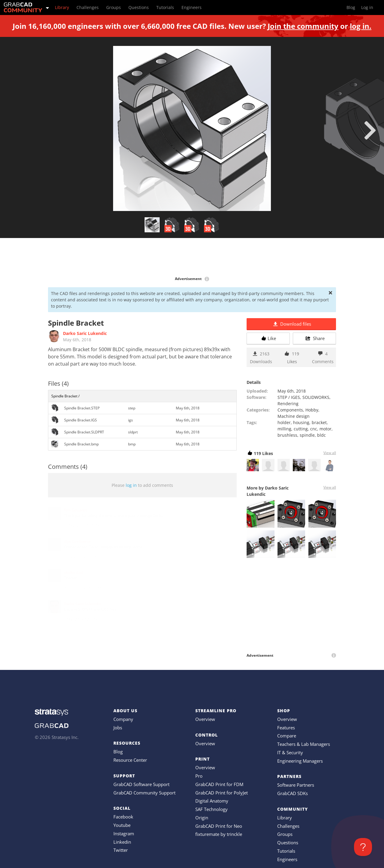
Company (123, 719)
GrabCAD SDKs (292, 793)
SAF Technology (211, 809)
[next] (370, 130)
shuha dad (73, 573)
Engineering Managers (300, 761)
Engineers (287, 859)
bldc (321, 435)
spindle (307, 435)
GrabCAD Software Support (141, 784)
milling (284, 429)
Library (285, 818)
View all (330, 453)
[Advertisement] (192, 258)
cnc (314, 429)
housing (301, 422)
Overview (205, 719)
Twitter (121, 850)
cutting (301, 429)
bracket (319, 422)
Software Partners (296, 785)
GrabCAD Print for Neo (219, 826)
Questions (288, 842)
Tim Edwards (75, 510)
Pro (199, 776)
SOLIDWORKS (316, 397)
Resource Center (130, 760)
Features (286, 728)
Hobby (312, 410)
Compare (287, 736)
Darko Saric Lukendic (85, 333)
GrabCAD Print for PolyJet (222, 793)
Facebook (123, 817)
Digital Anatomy (212, 801)
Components (290, 410)
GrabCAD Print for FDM (219, 784)
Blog (118, 752)
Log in (367, 7)
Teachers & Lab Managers (304, 744)
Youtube (122, 825)
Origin (202, 818)
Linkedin (122, 842)
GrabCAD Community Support (144, 793)
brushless (287, 435)
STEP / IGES (289, 397)
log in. (361, 26)
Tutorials (286, 851)
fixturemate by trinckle (219, 834)
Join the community (303, 26)
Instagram (124, 833)
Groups (285, 834)
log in (131, 485)
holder (284, 422)
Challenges (288, 826)
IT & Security (290, 752)
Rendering (288, 404)
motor (325, 429)
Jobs (118, 728)
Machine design (294, 416)
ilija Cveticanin (77, 541)
